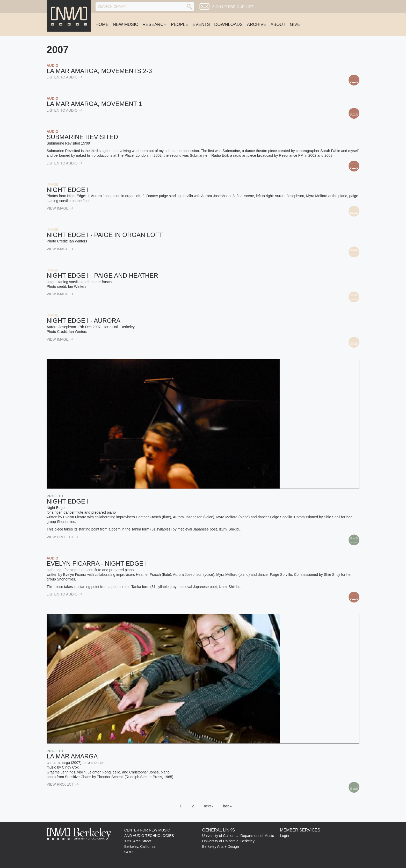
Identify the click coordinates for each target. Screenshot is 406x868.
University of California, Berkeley (228, 841)
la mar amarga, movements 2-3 (99, 71)
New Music (126, 24)
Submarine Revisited (82, 137)
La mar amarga (72, 756)
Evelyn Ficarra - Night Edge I (97, 564)
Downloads (228, 24)
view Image (60, 208)
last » (227, 806)
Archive (257, 24)
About (278, 24)
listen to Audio (65, 77)
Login (284, 836)
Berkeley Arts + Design (221, 847)
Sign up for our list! (233, 7)
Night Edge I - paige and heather (102, 275)
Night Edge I (68, 190)
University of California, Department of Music (238, 836)
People (180, 24)
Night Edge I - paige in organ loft (105, 235)
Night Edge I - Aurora (84, 321)
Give (295, 24)
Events (201, 24)
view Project (63, 537)
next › (209, 806)
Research (154, 24)
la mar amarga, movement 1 (94, 104)
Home (102, 24)
